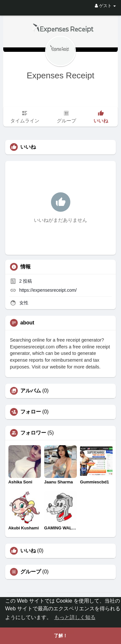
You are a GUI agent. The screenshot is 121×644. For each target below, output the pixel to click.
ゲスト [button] (105, 6)
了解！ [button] (61, 636)
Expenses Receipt (61, 75)
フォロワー (33, 433)
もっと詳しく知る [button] (75, 617)
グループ (31, 572)
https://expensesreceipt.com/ (48, 290)
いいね (28, 551)
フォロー (31, 412)
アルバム (31, 391)
